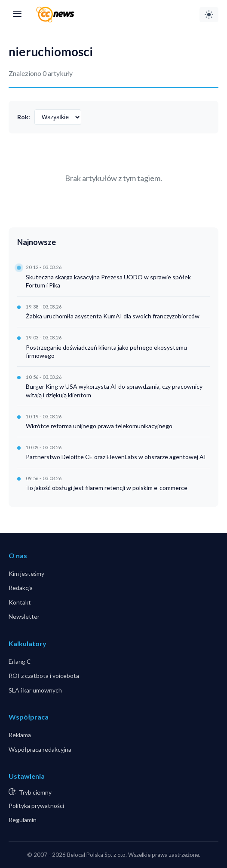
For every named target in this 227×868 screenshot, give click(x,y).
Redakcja (21, 588)
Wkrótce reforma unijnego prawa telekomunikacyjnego (99, 426)
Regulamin (23, 820)
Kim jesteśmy (26, 573)
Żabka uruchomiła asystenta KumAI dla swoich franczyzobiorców (113, 316)
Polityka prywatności (36, 806)
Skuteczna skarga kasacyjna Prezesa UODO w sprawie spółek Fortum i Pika (108, 281)
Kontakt (20, 602)
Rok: (24, 117)
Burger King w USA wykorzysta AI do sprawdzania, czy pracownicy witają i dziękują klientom (114, 391)
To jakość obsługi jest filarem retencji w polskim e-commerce (107, 488)
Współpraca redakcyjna (40, 749)
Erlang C (20, 661)
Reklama (20, 735)
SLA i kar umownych (35, 690)
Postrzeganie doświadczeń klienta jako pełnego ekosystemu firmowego (106, 352)
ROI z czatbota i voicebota (44, 676)
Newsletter (24, 616)
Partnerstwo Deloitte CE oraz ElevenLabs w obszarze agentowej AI (116, 457)
